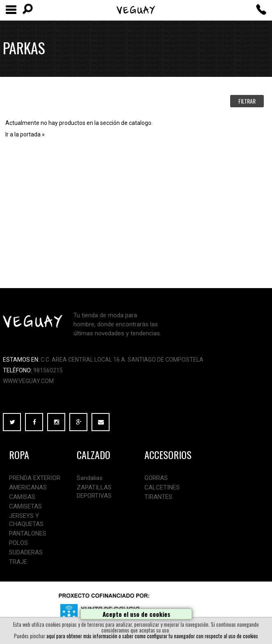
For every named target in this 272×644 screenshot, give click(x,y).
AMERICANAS (28, 487)
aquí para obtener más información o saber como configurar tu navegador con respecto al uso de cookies (152, 636)
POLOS (18, 543)
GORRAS (156, 478)
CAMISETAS (25, 506)
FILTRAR (247, 101)
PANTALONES (28, 533)
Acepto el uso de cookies (136, 614)
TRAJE (18, 562)
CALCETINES (162, 487)
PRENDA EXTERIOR (35, 478)
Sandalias (90, 478)
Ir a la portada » (25, 134)
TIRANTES (158, 497)
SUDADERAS (26, 552)
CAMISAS (22, 497)
